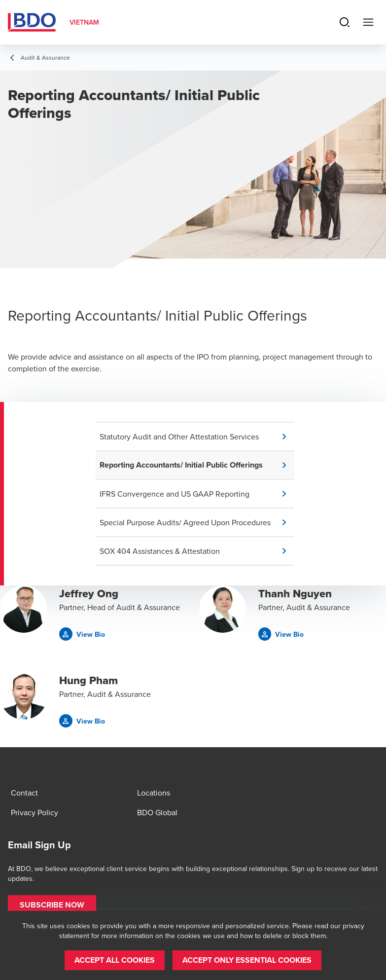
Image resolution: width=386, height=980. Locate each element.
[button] (197, 436)
